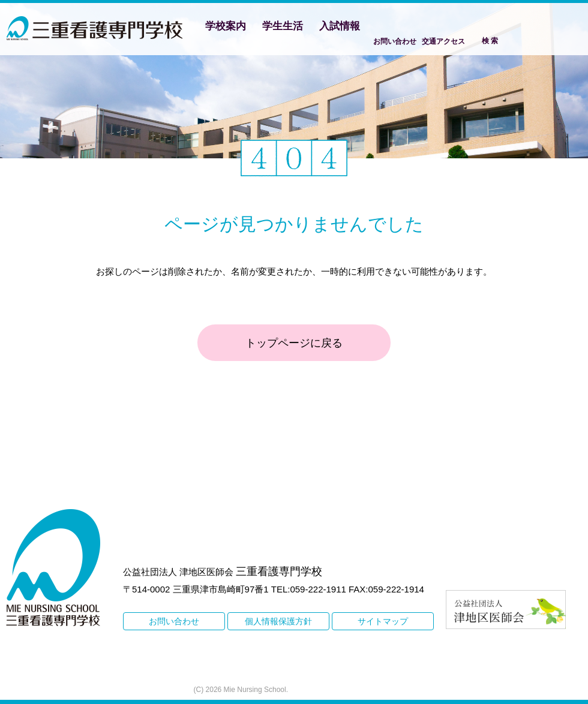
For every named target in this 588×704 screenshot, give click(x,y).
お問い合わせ (395, 41)
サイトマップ (383, 621)
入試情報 (340, 26)
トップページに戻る (294, 343)
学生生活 (283, 26)
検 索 (490, 41)
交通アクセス (443, 41)
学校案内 (226, 26)
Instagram (568, 28)
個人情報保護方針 (278, 621)
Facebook (533, 28)
